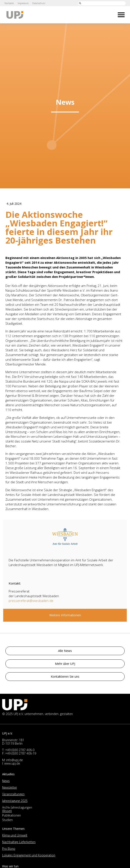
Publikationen (12, 815)
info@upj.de (15, 760)
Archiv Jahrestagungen (17, 807)
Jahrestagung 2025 (15, 801)
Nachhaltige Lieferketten (19, 842)
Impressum (23, 3)
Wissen (7, 811)
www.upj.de (12, 763)
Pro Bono (9, 849)
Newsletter (10, 787)
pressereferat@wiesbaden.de (31, 601)
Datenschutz (39, 3)
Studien (7, 820)
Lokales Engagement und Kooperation (29, 855)
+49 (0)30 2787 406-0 (20, 750)
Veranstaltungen (13, 794)
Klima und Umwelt (15, 835)
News (6, 781)
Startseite (9, 3)
